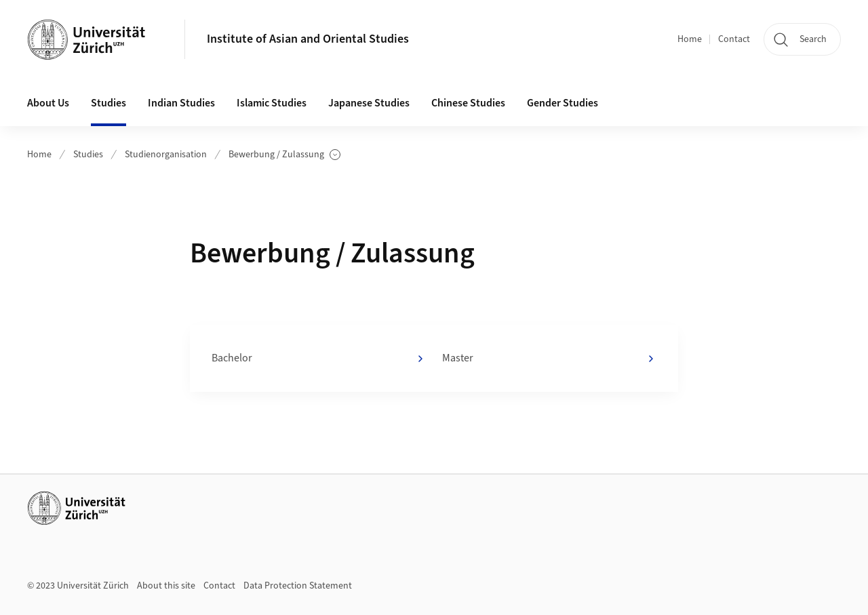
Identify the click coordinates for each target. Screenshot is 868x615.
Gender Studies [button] (563, 103)
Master (549, 359)
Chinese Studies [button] (468, 103)
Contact (734, 39)
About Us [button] (48, 103)
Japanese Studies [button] (369, 103)
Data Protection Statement (298, 586)
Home (690, 39)
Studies (88, 155)
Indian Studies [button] (181, 103)
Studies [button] (108, 103)
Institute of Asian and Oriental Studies (308, 39)
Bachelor (319, 359)
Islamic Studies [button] (272, 103)
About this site (166, 586)
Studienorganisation (166, 155)
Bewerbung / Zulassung (284, 155)
